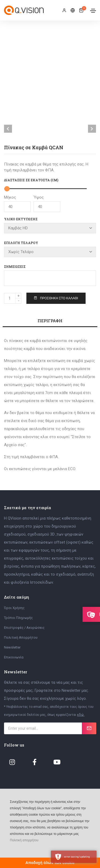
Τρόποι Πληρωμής (18, 618)
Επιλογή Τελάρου (21, 243)
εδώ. (81, 715)
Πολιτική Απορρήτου (21, 637)
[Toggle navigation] (93, 11)
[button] (9, 848)
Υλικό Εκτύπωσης (21, 219)
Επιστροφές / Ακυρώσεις (24, 628)
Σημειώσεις (15, 266)
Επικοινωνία (14, 657)
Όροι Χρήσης (14, 608)
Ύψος (47, 203)
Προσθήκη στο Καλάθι (56, 298)
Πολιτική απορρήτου (24, 840)
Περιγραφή (50, 321)
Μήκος (17, 203)
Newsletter (12, 647)
